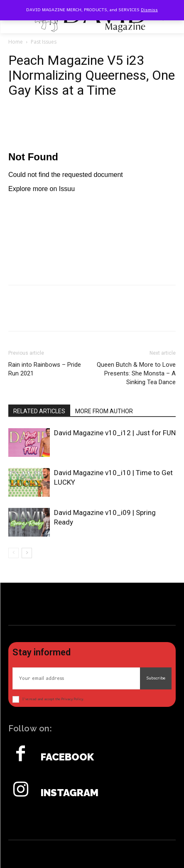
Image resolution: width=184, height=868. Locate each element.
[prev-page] (13, 553)
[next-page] (27, 553)
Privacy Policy (72, 699)
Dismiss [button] (149, 10)
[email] (76, 678)
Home (16, 42)
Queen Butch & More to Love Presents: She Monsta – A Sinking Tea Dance (136, 373)
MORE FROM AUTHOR (104, 411)
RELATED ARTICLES (39, 411)
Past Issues (44, 42)
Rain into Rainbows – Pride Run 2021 (45, 369)
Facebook (67, 757)
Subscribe (156, 678)
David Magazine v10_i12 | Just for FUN (115, 433)
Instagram (70, 793)
